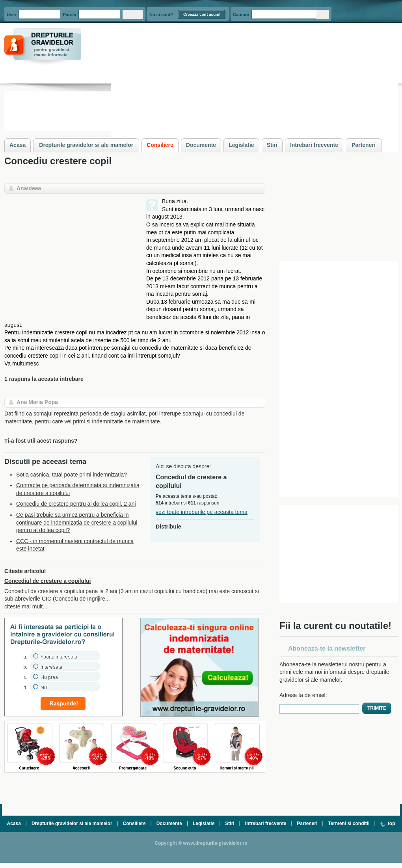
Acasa (14, 823)
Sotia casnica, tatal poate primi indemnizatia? (72, 475)
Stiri (230, 823)
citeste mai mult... (26, 606)
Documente (169, 823)
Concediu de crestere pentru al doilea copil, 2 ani (76, 504)
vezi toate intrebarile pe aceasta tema (202, 512)
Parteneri (307, 823)
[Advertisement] (71, 253)
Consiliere (134, 823)
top (387, 823)
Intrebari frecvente (266, 823)
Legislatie (204, 823)
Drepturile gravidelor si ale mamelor (72, 823)
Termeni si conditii (349, 823)
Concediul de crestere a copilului (47, 581)
